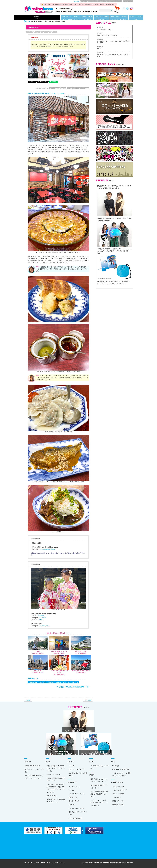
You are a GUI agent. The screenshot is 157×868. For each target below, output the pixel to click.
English (107, 1)
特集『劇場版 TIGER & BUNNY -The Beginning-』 (56, 801)
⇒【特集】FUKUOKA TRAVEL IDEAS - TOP (73, 687)
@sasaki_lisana (44, 626)
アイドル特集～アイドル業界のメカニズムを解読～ (121, 774)
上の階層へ (28, 700)
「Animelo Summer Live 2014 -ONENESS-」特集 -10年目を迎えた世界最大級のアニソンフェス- (56, 788)
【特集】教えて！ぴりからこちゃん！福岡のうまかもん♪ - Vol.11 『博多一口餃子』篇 (53, 682)
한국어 (88, 1)
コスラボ (72, 766)
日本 (35, 32)
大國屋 (99, 49)
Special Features (122, 18)
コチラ (40, 620)
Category (33, 18)
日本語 (83, 1)
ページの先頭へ (88, 700)
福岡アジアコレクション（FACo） (34, 771)
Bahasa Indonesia (128, 1)
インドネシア (30, 32)
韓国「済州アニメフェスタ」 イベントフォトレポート (100, 780)
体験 (42, 32)
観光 (50, 32)
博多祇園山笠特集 (118, 805)
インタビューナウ (74, 786)
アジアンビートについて (58, 863)
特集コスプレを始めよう (76, 769)
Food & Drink (69, 18)
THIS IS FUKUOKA (118, 786)
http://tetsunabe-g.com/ (47, 549)
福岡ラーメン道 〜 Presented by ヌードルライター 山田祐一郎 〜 (113, 55)
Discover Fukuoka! (85, 18)
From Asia (72, 805)
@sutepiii (41, 616)
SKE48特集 (116, 766)
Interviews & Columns (104, 18)
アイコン (71, 790)
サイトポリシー (28, 863)
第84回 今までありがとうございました (108, 35)
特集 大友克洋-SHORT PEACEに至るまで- (56, 779)
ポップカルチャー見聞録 (76, 808)
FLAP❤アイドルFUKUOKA (121, 769)
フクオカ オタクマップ (120, 790)
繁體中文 (101, 1)
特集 (32, 21)
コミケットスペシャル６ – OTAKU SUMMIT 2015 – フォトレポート (99, 803)
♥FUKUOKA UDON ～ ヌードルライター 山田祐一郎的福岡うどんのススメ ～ (113, 42)
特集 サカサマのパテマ (54, 775)
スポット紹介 (117, 797)
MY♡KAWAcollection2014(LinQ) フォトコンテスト (34, 777)
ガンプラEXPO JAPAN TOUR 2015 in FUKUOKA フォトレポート (99, 794)
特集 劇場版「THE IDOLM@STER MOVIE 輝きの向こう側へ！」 (56, 768)
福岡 (39, 32)
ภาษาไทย (113, 1)
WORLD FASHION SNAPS (33, 766)
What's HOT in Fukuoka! (52, 18)
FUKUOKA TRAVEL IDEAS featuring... (44, 21)
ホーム (28, 21)
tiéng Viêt (119, 1)
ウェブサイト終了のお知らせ (105, 29)
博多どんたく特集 (118, 801)
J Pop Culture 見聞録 (75, 818)
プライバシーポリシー (42, 863)
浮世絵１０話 (73, 797)
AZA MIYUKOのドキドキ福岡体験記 (78, 774)
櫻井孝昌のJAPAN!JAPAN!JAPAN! (78, 813)
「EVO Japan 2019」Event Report (100, 767)
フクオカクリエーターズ (76, 794)
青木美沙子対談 (74, 801)
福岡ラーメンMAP (118, 794)
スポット (54, 32)
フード (46, 32)
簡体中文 (94, 1)
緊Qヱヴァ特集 (52, 796)
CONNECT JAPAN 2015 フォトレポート (99, 786)
